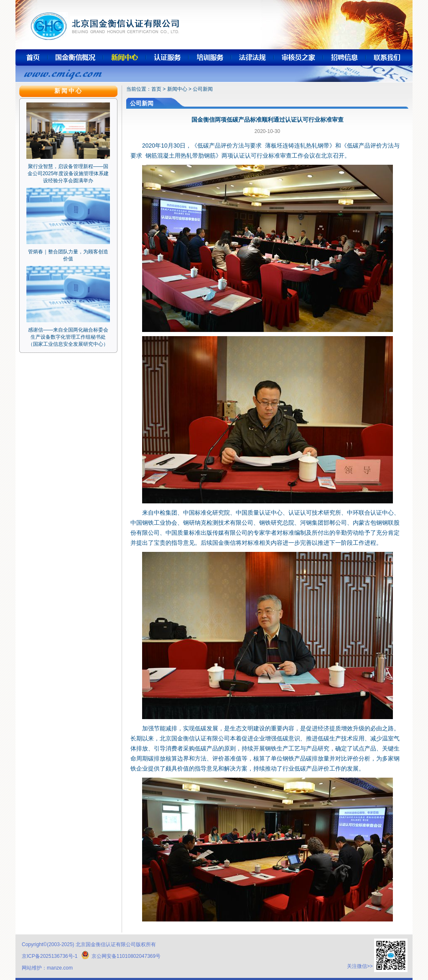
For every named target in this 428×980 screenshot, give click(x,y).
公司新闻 (203, 89)
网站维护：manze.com (47, 968)
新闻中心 (177, 89)
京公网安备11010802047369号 (121, 956)
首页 (156, 89)
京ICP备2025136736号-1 (50, 956)
